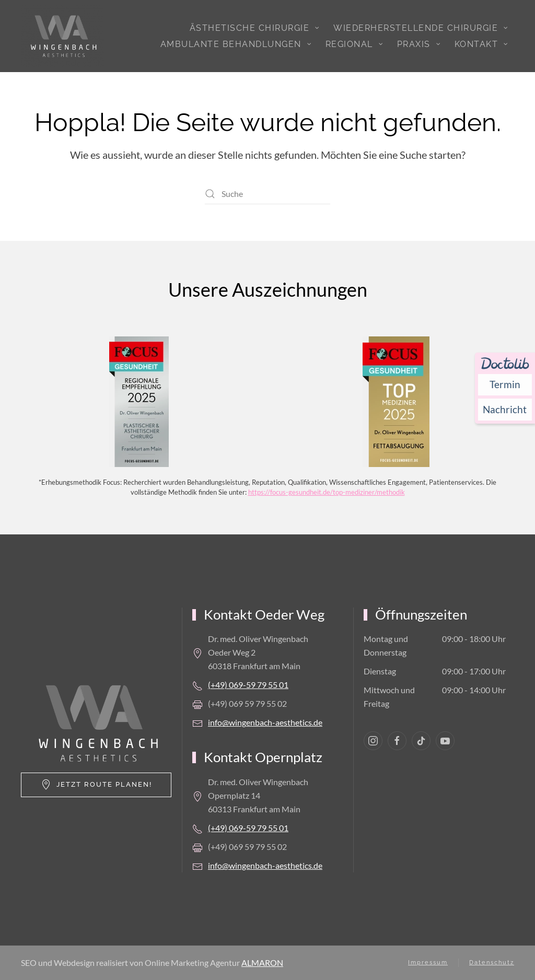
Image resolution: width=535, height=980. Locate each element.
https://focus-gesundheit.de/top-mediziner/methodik (327, 492)
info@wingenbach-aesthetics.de (265, 722)
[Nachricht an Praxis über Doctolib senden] (505, 409)
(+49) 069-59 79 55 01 (248, 685)
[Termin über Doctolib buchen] (505, 385)
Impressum (428, 962)
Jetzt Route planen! (96, 785)
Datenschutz (492, 962)
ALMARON (262, 962)
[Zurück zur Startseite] (62, 36)
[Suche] (267, 194)
